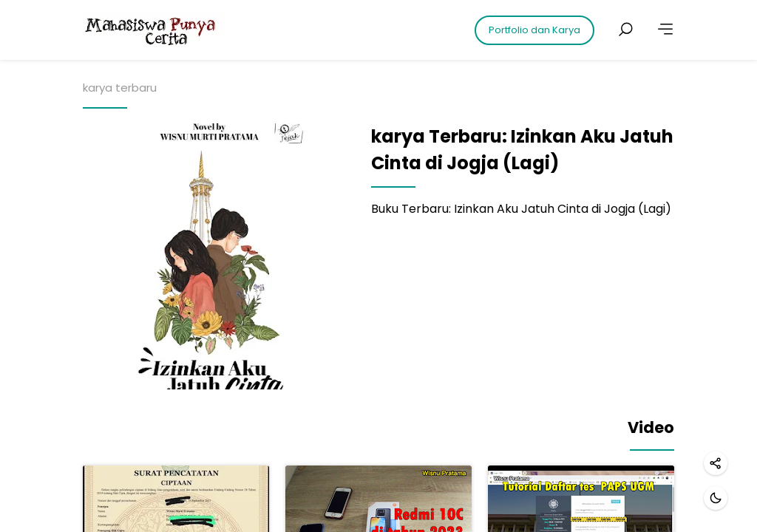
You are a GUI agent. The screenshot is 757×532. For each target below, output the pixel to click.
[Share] (716, 463)
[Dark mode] (716, 498)
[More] (665, 30)
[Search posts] (625, 30)
